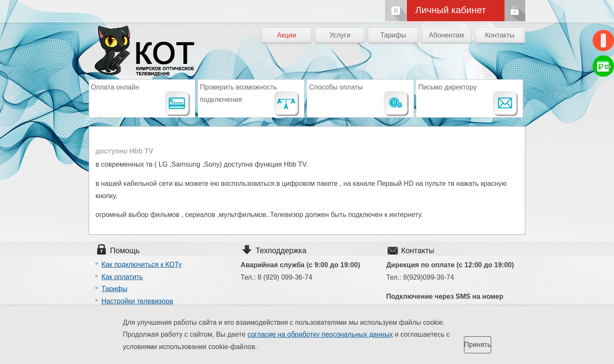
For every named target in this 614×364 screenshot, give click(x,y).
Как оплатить (122, 277)
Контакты (500, 35)
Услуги (340, 35)
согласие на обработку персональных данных (320, 334)
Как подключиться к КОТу (142, 264)
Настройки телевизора (137, 301)
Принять (478, 345)
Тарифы (393, 35)
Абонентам (446, 35)
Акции (287, 35)
